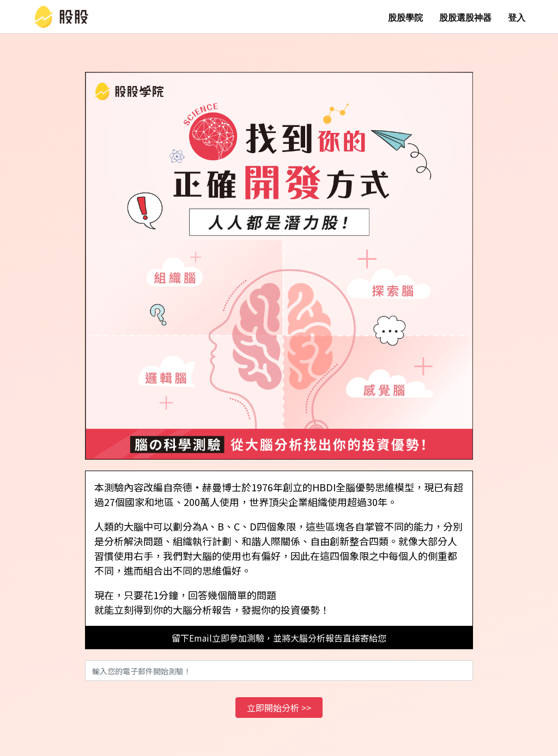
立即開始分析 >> (279, 708)
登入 (517, 18)
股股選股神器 (465, 18)
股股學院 (405, 18)
